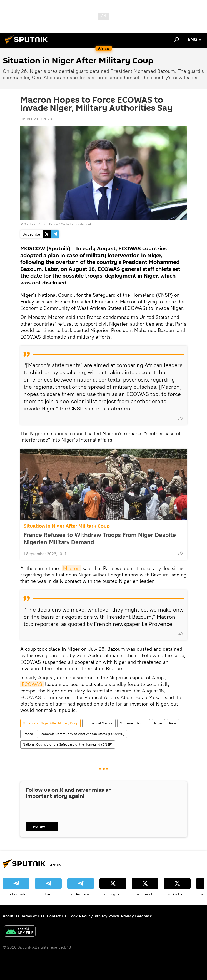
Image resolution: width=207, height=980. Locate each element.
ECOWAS (32, 684)
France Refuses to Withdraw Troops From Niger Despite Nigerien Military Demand (100, 538)
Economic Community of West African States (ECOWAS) (82, 734)
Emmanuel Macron (99, 723)
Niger (158, 723)
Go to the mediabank (76, 224)
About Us (11, 916)
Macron (71, 568)
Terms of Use (33, 916)
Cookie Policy (81, 916)
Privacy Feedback (136, 916)
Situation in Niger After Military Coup (67, 526)
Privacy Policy (107, 916)
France (28, 734)
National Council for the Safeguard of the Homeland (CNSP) (68, 744)
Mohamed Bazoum (134, 723)
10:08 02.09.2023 (36, 119)
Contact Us (57, 916)
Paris (173, 723)
